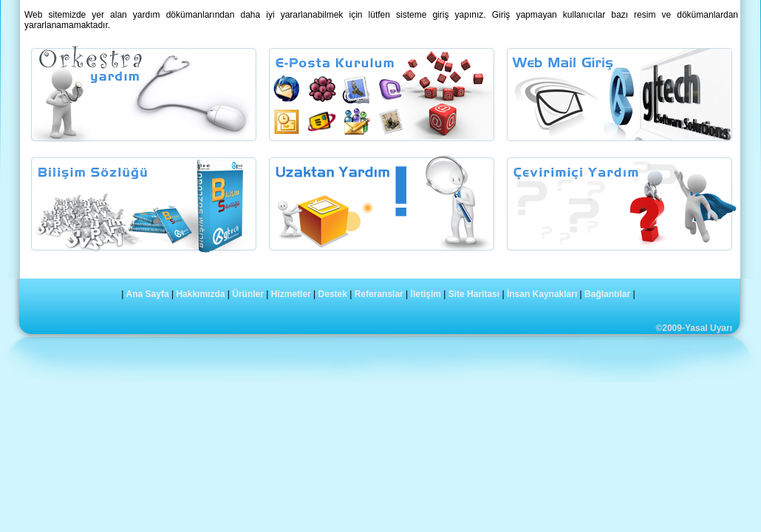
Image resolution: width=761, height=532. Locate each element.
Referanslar (379, 294)
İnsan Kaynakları (542, 294)
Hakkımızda (200, 294)
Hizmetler (291, 294)
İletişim (426, 294)
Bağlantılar (607, 294)
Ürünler (248, 294)
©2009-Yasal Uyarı (694, 328)
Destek (333, 294)
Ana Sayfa (148, 294)
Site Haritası (474, 294)
